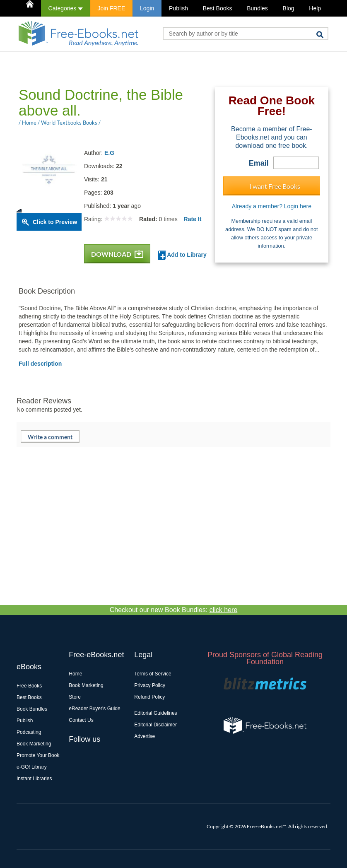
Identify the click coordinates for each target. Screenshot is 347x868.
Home (75, 674)
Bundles (257, 8)
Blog (289, 8)
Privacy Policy (150, 685)
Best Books (218, 8)
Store (75, 697)
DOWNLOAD (117, 254)
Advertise (145, 736)
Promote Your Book (38, 755)
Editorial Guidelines (155, 713)
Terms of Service (153, 674)
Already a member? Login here (272, 206)
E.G (109, 153)
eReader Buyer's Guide (94, 709)
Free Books (29, 686)
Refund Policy (149, 697)
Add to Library (182, 255)
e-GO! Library (32, 767)
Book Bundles (32, 709)
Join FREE (111, 8)
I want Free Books (275, 186)
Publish (178, 8)
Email (259, 163)
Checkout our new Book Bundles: (174, 610)
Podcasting (29, 732)
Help (315, 8)
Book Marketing (34, 744)
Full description (40, 364)
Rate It (193, 219)
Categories (66, 8)
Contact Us (81, 720)
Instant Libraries (34, 779)
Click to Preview (55, 222)
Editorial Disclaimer (155, 725)
